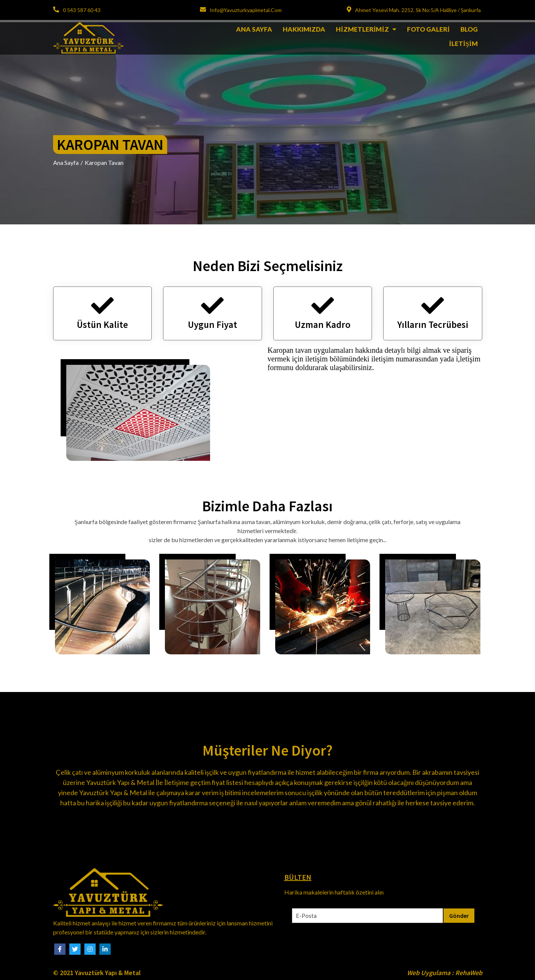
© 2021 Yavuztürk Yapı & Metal (97, 973)
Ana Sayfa (66, 162)
